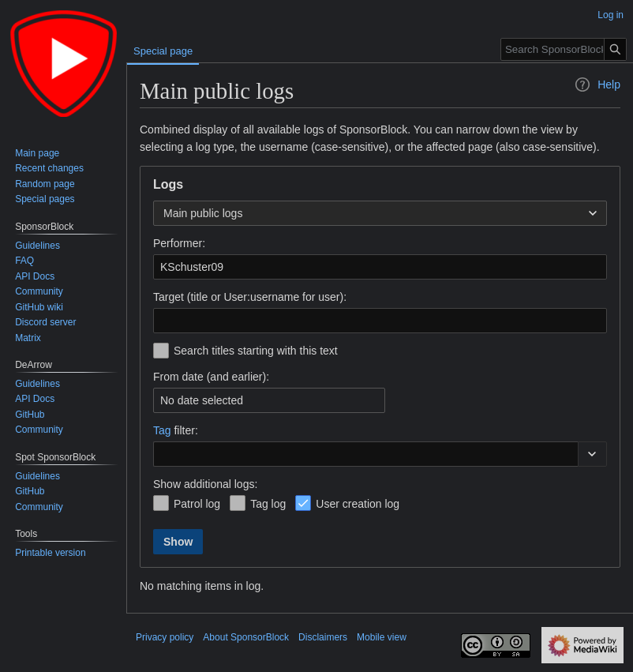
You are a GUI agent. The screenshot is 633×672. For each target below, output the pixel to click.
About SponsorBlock (246, 637)
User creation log (358, 504)
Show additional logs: (205, 484)
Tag (162, 430)
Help (597, 84)
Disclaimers (323, 637)
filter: (176, 430)
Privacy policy (165, 637)
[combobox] (380, 213)
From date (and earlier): (211, 377)
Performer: (179, 243)
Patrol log (197, 504)
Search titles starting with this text (256, 351)
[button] (592, 454)
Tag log (268, 504)
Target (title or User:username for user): (250, 297)
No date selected (202, 400)
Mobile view (382, 637)
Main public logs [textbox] (203, 213)
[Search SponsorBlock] (564, 49)
